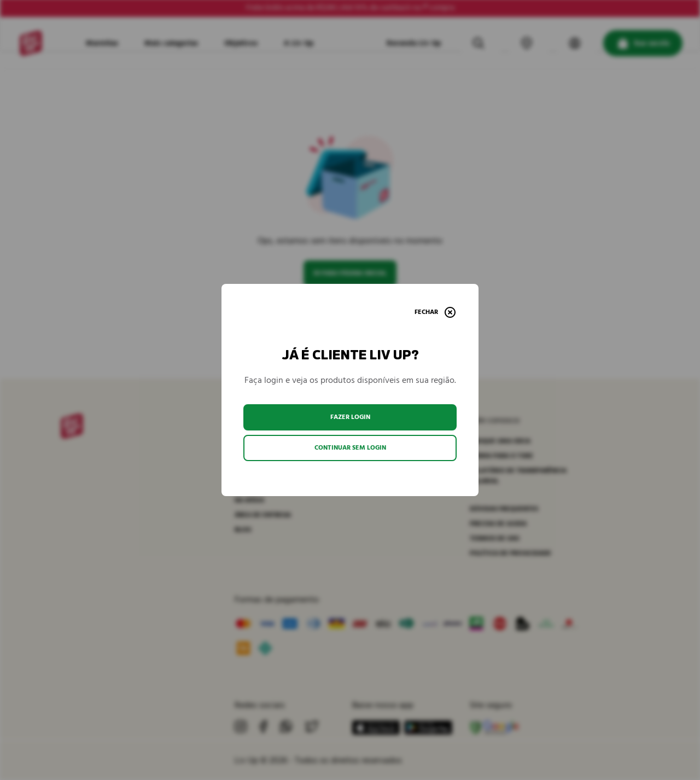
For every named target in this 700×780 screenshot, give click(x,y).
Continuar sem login (350, 448)
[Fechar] (435, 312)
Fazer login (350, 417)
